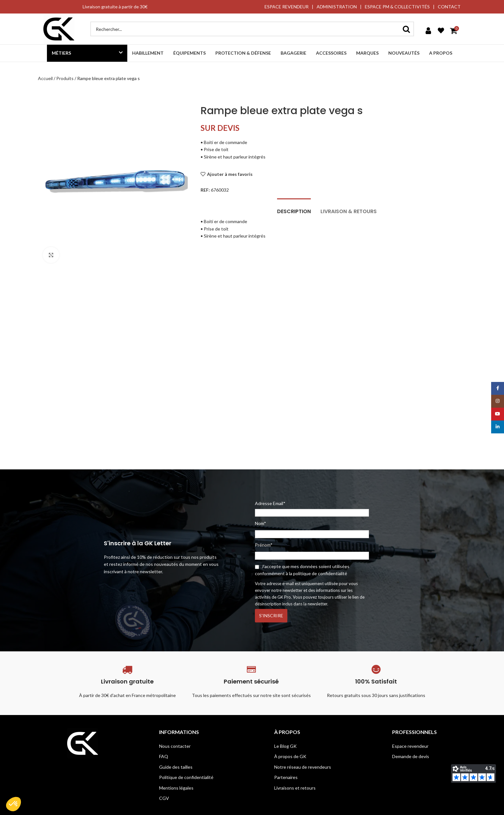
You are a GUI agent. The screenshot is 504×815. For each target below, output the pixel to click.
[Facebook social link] (498, 388)
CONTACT (449, 7)
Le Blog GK (285, 746)
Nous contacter (175, 746)
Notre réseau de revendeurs (303, 767)
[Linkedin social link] (498, 427)
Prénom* (264, 545)
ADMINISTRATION (337, 7)
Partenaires (286, 777)
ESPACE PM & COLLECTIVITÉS (397, 7)
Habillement (148, 53)
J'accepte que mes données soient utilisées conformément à (302, 570)
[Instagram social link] (498, 401)
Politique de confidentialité (186, 777)
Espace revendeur (410, 746)
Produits (65, 78)
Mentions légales (176, 788)
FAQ (164, 756)
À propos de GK (290, 756)
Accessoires (331, 53)
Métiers (61, 53)
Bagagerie (293, 53)
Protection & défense (243, 53)
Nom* (261, 523)
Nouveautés (404, 53)
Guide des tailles (176, 767)
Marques (367, 53)
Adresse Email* (312, 509)
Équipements (189, 53)
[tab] (294, 208)
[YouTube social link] (498, 414)
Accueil (45, 78)
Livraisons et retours (295, 788)
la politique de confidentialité (318, 573)
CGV (164, 798)
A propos (441, 53)
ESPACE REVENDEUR (287, 7)
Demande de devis (411, 756)
